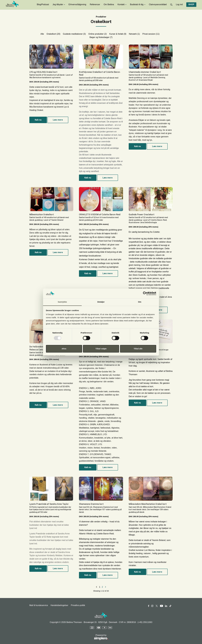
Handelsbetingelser (59, 605)
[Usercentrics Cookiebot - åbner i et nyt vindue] (145, 293)
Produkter (101, 17)
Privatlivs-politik (78, 605)
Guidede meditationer (74, 34)
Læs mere (58, 120)
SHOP (191, 4)
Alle (42, 34)
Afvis (64, 349)
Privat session (151, 34)
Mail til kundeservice (39, 605)
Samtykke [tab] (62, 302)
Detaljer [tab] (101, 302)
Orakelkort (53, 34)
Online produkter (98, 34)
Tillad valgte (101, 349)
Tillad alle (138, 349)
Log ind (179, 4)
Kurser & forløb (118, 34)
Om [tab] (140, 302)
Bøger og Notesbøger (101, 37)
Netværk (134, 34)
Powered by (69, 637)
